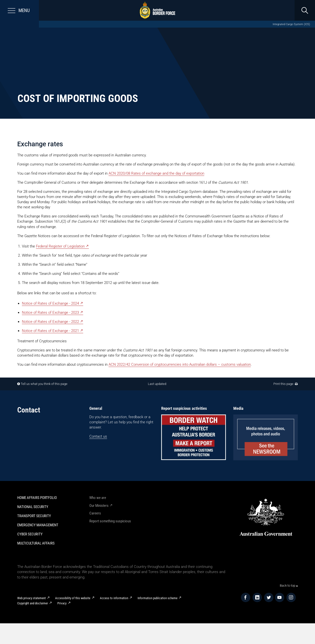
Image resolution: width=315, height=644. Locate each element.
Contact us (98, 436)
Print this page (286, 384)
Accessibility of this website (73, 598)
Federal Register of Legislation (60, 246)
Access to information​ (114, 598)
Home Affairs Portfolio (37, 498)
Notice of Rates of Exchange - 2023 (50, 313)
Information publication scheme (157, 598)
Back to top (289, 586)
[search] (305, 10)
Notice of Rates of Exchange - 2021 (50, 331)
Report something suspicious (110, 521)
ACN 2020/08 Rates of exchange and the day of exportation (156, 173)
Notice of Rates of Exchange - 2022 (50, 322)
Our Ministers (99, 506)
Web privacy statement (31, 598)
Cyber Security (30, 534)
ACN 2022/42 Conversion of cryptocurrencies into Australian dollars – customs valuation (180, 364)
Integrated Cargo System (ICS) (291, 24)
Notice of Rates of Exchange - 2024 (50, 303)
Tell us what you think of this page (44, 384)
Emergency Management (38, 525)
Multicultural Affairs (36, 543)
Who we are (98, 498)
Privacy (62, 603)
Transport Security (34, 516)
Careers (95, 513)
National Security (33, 507)
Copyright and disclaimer (33, 603)
